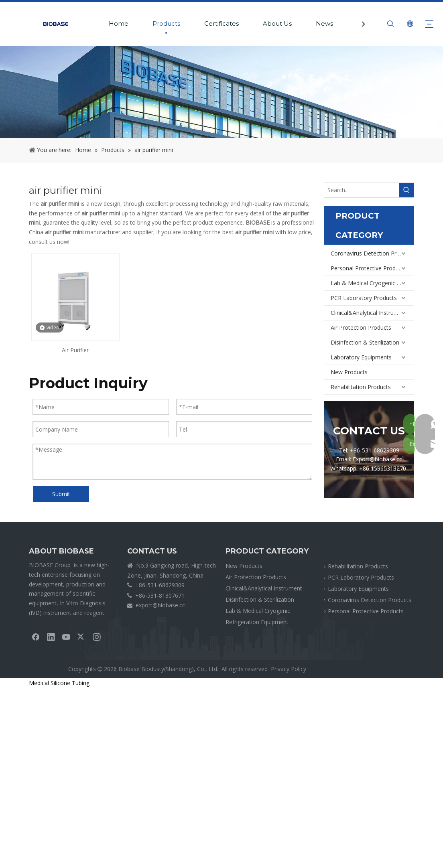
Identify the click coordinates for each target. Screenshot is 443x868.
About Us (277, 23)
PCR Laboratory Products (364, 298)
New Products (349, 372)
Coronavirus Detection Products (372, 253)
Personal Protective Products (369, 268)
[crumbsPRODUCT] (221, 92)
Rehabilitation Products (361, 387)
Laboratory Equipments (361, 357)
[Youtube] (66, 637)
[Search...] (362, 190)
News (324, 23)
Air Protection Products (361, 328)
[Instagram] (97, 637)
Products (166, 23)
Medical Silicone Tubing (59, 683)
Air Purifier (75, 350)
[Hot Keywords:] (406, 190)
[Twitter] (81, 637)
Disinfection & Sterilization (365, 342)
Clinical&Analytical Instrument (369, 313)
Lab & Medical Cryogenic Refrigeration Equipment (372, 283)
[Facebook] (36, 637)
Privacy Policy (289, 669)
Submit (61, 494)
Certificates (221, 23)
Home (119, 23)
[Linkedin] (51, 637)
